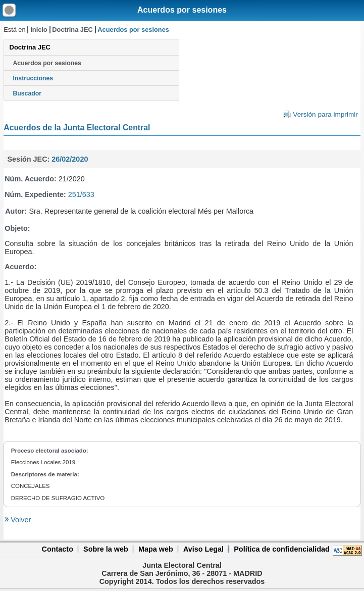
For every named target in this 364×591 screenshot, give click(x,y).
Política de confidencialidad (282, 549)
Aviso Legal (203, 549)
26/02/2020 (70, 159)
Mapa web (156, 549)
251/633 (81, 194)
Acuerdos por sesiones (182, 10)
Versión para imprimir (325, 114)
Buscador (27, 93)
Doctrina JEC (72, 30)
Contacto (58, 549)
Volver (20, 520)
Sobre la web (106, 549)
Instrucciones (33, 78)
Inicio (39, 30)
